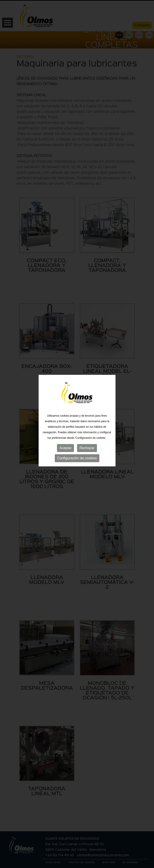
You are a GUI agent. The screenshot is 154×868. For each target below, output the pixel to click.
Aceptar (66, 443)
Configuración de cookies (77, 453)
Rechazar (87, 443)
